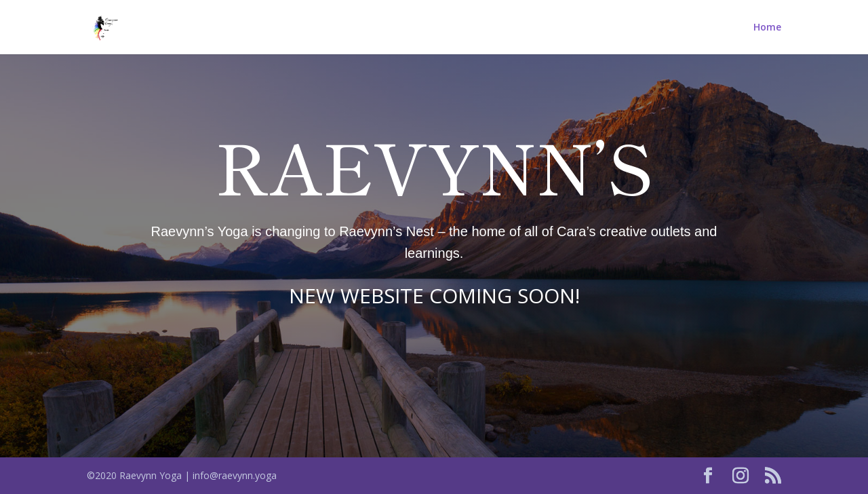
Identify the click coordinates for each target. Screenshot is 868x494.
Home (767, 28)
